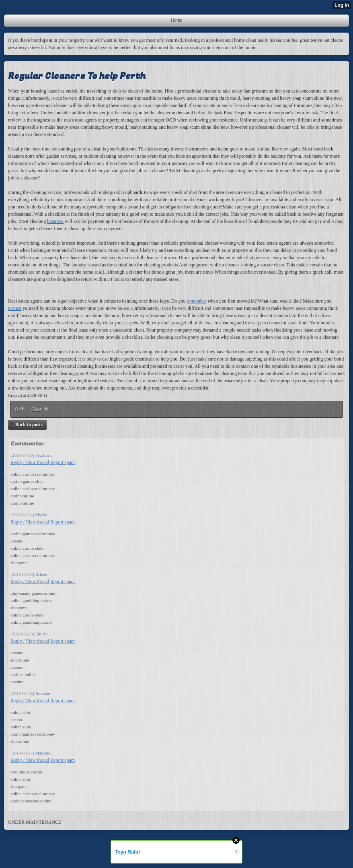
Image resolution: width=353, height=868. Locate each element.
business (55, 221)
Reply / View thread (30, 462)
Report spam (63, 462)
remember (197, 301)
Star (40, 409)
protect (15, 308)
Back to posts (29, 425)
